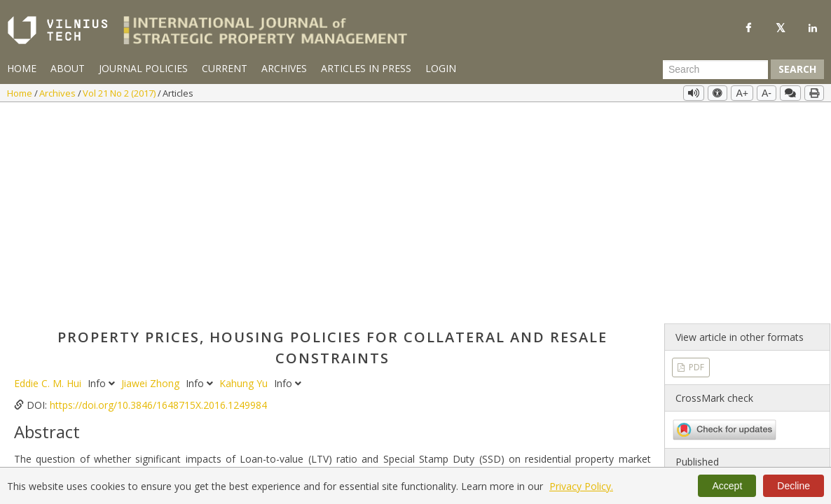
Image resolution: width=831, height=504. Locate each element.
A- (767, 93)
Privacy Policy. (581, 486)
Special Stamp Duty (206, 346)
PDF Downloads (393, 460)
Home (22, 68)
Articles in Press (366, 68)
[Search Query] (715, 69)
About (68, 68)
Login (441, 68)
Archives (284, 68)
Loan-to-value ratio (112, 346)
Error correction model (433, 346)
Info (103, 175)
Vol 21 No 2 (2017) (120, 93)
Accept (727, 486)
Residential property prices (316, 346)
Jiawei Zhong (152, 175)
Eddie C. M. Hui (49, 175)
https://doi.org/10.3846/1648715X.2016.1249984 (158, 197)
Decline (794, 486)
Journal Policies (143, 68)
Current (225, 68)
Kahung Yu (245, 175)
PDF (695, 159)
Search (797, 69)
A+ (742, 93)
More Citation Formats (79, 425)
